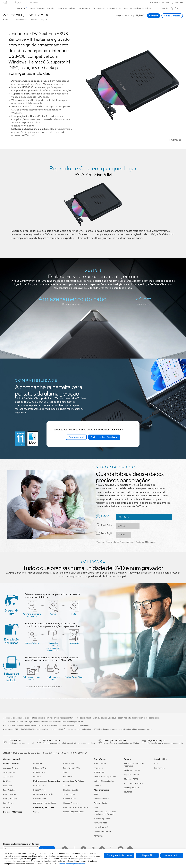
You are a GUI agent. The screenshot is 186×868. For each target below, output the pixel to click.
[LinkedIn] (130, 849)
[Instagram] (83, 849)
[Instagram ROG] (93, 849)
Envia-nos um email (132, 770)
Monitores (38, 764)
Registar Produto (132, 775)
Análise (34, 20)
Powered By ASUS (102, 819)
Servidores (68, 777)
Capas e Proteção (71, 803)
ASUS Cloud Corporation (105, 777)
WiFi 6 (36, 812)
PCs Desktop (39, 772)
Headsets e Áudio (71, 790)
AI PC (96, 794)
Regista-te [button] (47, 849)
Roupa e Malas (70, 799)
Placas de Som (40, 799)
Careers (97, 785)
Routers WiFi (69, 764)
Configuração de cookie (119, 855)
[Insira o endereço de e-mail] (21, 849)
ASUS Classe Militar (102, 832)
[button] (170, 2)
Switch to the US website (104, 437)
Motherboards (40, 786)
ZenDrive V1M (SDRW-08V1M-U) (26, 15)
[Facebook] (65, 849)
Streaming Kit (69, 794)
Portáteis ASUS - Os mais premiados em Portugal (105, 813)
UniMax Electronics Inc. (104, 781)
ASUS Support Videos (134, 783)
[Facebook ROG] (74, 849)
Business (179, 2)
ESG (156, 764)
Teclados (67, 786)
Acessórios (8, 777)
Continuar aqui (76, 437)
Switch (66, 772)
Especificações (21, 20)
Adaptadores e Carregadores (76, 807)
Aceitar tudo (172, 855)
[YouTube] (121, 849)
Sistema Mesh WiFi (71, 768)
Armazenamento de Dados (45, 803)
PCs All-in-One (40, 768)
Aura (96, 807)
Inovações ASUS (101, 827)
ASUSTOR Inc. (100, 772)
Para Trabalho (9, 790)
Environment (160, 768)
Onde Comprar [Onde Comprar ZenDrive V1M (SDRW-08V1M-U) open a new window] (172, 16)
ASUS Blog (99, 836)
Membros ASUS (157, 2)
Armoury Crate (100, 803)
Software (7, 808)
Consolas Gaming (11, 768)
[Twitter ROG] (111, 849)
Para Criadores (10, 794)
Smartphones (9, 773)
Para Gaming (9, 803)
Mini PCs (37, 777)
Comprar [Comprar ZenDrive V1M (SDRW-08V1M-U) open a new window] (153, 16)
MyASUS (128, 792)
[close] (136, 425)
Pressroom (99, 768)
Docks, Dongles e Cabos (74, 812)
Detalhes (7, 20)
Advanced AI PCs (101, 799)
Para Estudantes (10, 799)
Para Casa (8, 786)
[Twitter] (102, 849)
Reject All (147, 855)
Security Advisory (132, 788)
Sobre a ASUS (100, 764)
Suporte (45, 20)
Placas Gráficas (40, 790)
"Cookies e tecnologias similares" (72, 864)
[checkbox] (174, 140)
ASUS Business (100, 823)
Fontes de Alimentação (43, 794)
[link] (8, 9)
